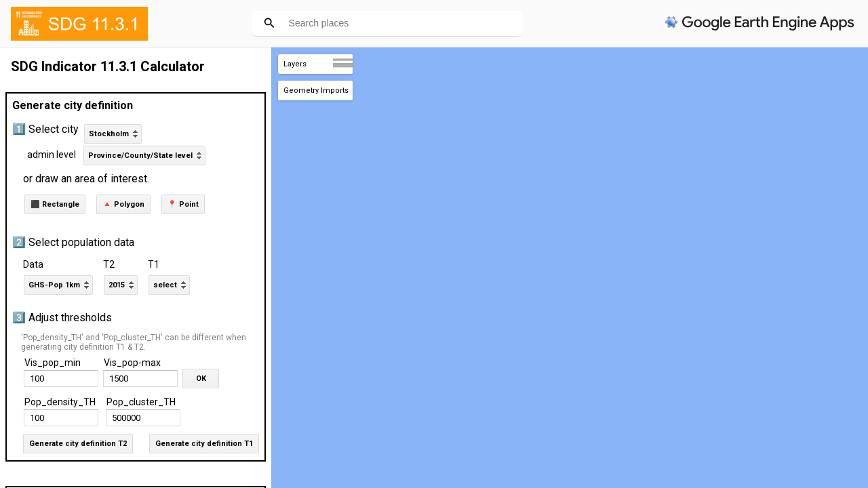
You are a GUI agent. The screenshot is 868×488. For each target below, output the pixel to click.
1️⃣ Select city (45, 129)
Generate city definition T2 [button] (78, 444)
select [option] (165, 285)
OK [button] (201, 379)
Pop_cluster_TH (141, 402)
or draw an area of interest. (86, 179)
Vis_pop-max (132, 363)
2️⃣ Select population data (73, 242)
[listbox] (113, 134)
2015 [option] (117, 285)
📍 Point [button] (183, 204)
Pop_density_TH (60, 402)
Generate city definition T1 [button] (204, 444)
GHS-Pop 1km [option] (54, 285)
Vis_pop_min (53, 363)
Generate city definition (73, 105)
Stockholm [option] (109, 134)
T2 (109, 264)
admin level (52, 155)
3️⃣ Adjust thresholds (62, 318)
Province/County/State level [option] (140, 156)
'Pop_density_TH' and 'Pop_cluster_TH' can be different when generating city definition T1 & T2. (134, 342)
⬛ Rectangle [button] (55, 204)
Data (33, 264)
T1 (154, 264)
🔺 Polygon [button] (123, 204)
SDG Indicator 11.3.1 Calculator (108, 66)
